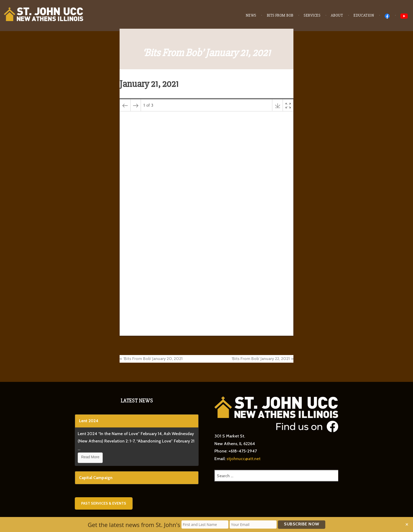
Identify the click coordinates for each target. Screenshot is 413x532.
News (251, 15)
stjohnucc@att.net (244, 459)
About (337, 15)
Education (364, 15)
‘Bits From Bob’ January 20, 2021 (153, 359)
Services (312, 15)
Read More (90, 457)
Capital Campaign (96, 478)
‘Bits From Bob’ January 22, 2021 (261, 359)
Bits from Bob (280, 15)
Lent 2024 (89, 421)
